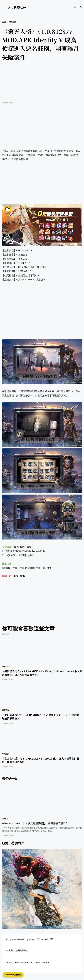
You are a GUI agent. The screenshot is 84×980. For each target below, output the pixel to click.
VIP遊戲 (5, 819)
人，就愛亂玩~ (17, 7)
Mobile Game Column (17, 963)
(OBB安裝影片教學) (22, 547)
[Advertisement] (42, 83)
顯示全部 (6, 634)
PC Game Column (40, 963)
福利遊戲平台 (22, 950)
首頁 (4, 22)
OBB (22, 576)
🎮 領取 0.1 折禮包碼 (13, 975)
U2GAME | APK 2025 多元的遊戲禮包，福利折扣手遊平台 (35, 823)
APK (16, 576)
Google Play (25, 251)
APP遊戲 (13, 22)
